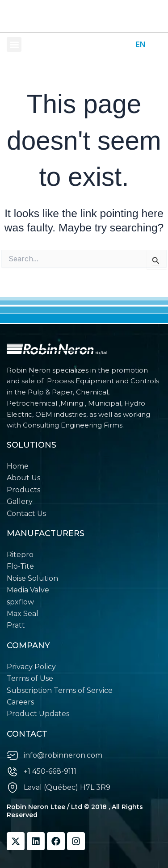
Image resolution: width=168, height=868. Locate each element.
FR (157, 44)
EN (140, 44)
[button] (14, 44)
